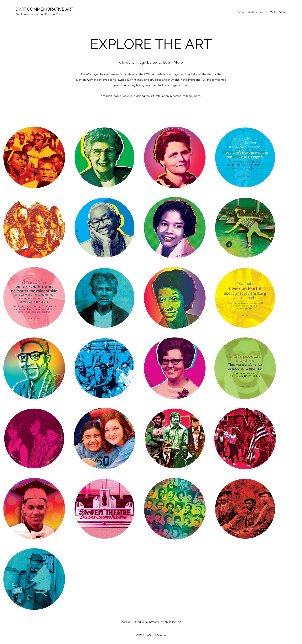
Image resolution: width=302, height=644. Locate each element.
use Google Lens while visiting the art (130, 96)
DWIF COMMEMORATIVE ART (44, 9)
